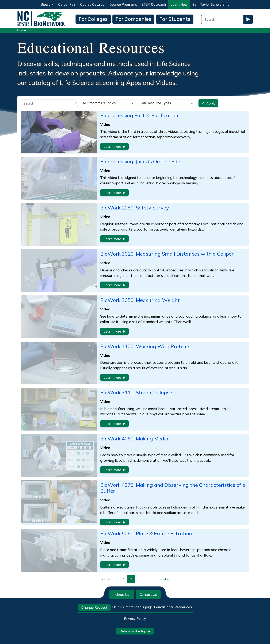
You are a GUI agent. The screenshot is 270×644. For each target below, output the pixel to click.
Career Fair (67, 5)
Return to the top (135, 631)
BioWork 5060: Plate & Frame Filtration (146, 533)
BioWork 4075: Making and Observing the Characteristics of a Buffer (173, 488)
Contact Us (148, 594)
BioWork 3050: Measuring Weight (140, 300)
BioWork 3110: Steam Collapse (136, 392)
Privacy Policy (135, 619)
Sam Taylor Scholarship (211, 5)
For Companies (133, 19)
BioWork (47, 5)
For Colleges (93, 19)
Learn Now (179, 5)
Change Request (94, 607)
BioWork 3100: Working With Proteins (145, 346)
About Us (122, 594)
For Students (175, 19)
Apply (211, 103)
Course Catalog (92, 5)
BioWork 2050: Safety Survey (135, 208)
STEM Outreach (154, 5)
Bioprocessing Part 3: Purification (139, 115)
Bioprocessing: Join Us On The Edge (142, 161)
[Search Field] (222, 19)
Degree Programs (123, 5)
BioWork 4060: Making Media (134, 439)
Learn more (114, 146)
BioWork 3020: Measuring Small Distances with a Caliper (167, 254)
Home (21, 30)
